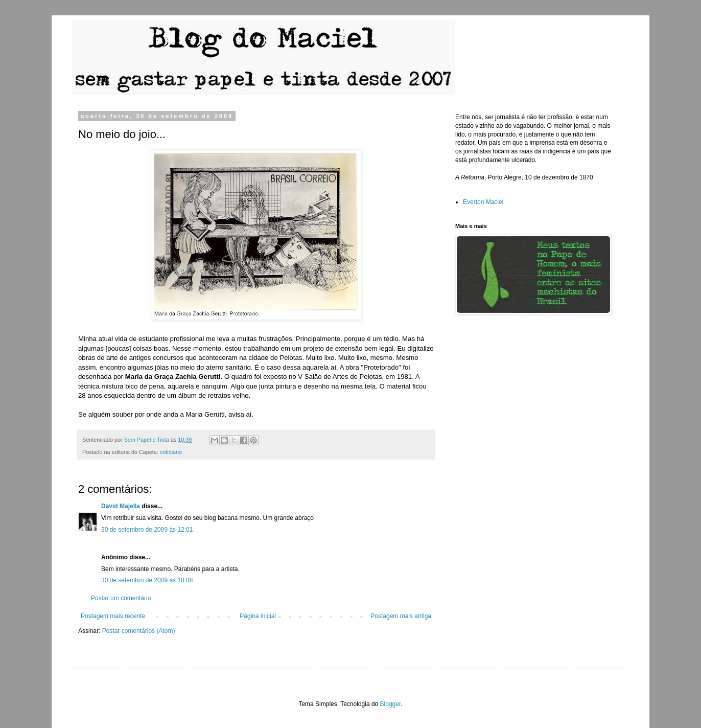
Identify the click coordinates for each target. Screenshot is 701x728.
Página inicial (258, 616)
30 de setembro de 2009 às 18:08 (147, 580)
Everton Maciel (483, 202)
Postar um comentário (121, 598)
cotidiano (171, 452)
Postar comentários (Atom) (139, 631)
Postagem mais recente (113, 616)
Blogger (391, 704)
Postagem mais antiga (401, 616)
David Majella (121, 506)
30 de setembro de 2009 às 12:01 (147, 530)
